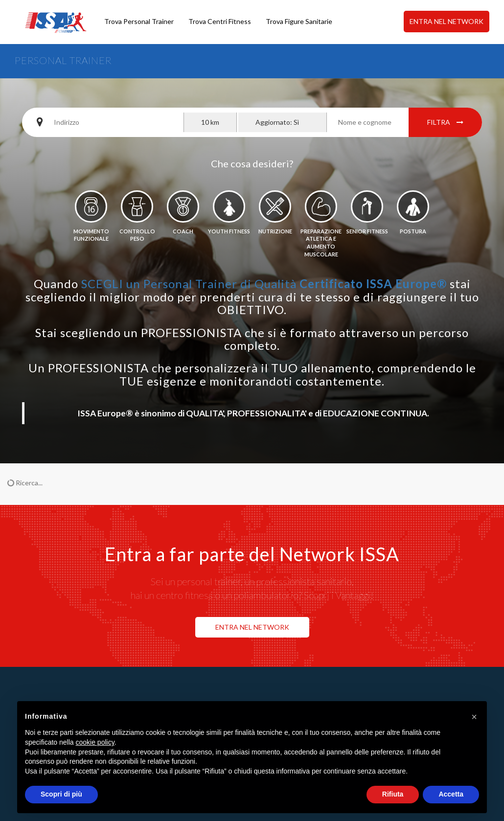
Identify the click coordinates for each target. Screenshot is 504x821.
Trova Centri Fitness (220, 21)
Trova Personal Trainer (139, 21)
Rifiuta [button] (393, 794)
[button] (474, 717)
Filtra (445, 122)
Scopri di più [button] (61, 794)
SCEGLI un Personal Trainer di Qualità (264, 284)
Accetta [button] (451, 794)
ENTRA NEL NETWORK (447, 21)
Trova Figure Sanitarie (299, 21)
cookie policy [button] (95, 742)
